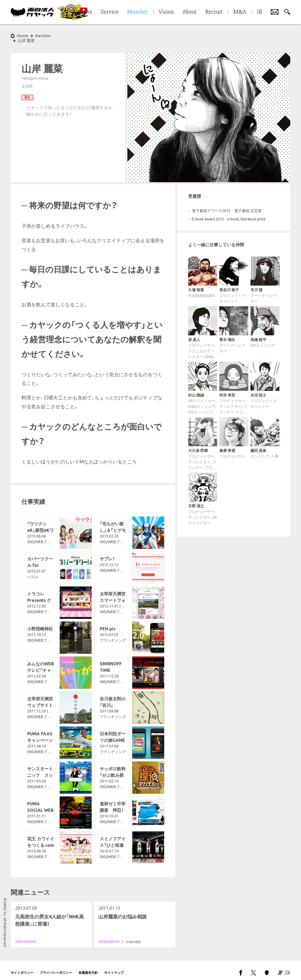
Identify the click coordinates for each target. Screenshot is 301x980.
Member (43, 36)
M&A (240, 12)
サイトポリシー (22, 968)
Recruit (214, 12)
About (190, 12)
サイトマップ (114, 968)
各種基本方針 (88, 968)
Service (110, 12)
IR (259, 12)
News (85, 12)
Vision (166, 12)
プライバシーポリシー (56, 968)
